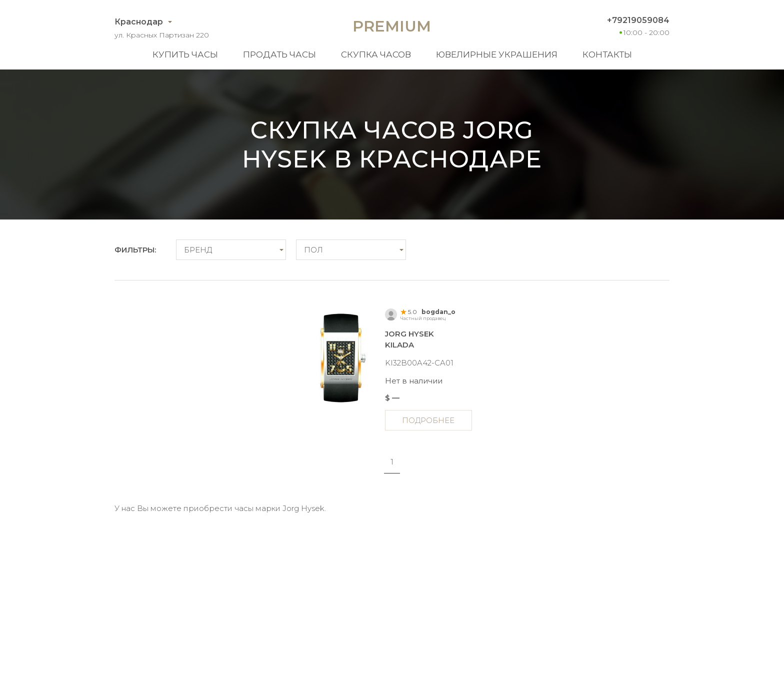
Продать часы (279, 54)
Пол (313, 250)
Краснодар (139, 22)
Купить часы (185, 54)
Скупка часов (376, 54)
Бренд (198, 250)
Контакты (607, 54)
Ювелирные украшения (497, 54)
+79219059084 (638, 20)
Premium (392, 26)
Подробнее (428, 420)
